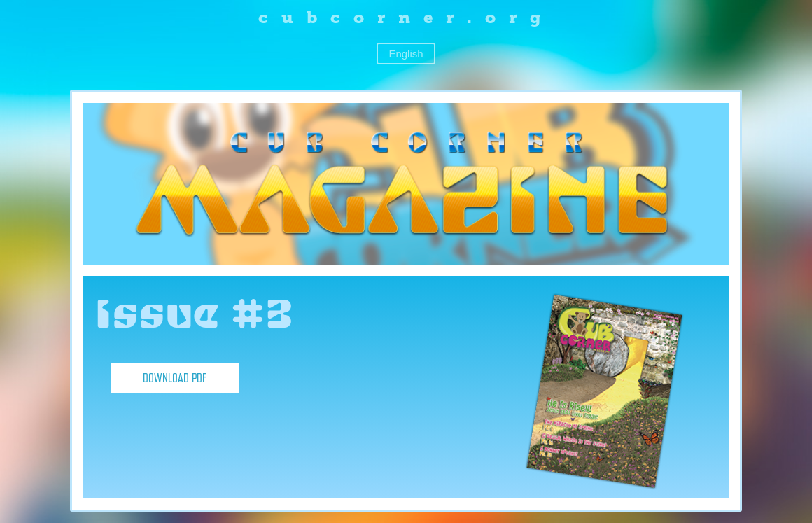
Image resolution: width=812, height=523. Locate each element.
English (406, 54)
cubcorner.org (406, 17)
